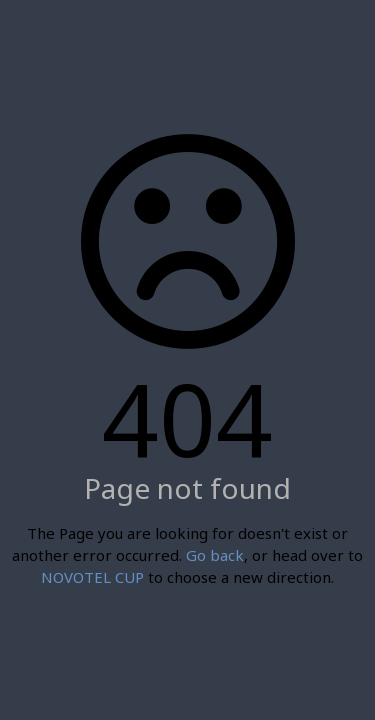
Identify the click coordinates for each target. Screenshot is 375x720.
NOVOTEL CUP (92, 577)
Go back (215, 555)
